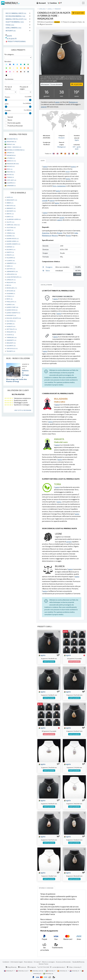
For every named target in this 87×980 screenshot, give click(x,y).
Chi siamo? (37, 962)
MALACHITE (11, 282)
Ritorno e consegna (48, 962)
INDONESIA (11, 155)
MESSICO (11, 166)
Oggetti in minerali (15, 22)
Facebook (22, 967)
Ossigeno (49, 267)
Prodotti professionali (16, 41)
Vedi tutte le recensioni (23, 410)
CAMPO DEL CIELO (13, 225)
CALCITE (10, 222)
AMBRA (10, 203)
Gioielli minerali (13, 28)
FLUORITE (11, 260)
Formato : (8, 110)
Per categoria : (9, 54)
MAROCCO (11, 161)
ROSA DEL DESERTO (14, 318)
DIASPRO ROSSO (13, 238)
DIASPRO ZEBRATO (13, 244)
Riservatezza (28, 962)
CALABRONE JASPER (14, 219)
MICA (9, 285)
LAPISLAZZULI (12, 274)
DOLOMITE (11, 249)
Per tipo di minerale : (8, 88)
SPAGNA (11, 153)
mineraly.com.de (37, 971)
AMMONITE (11, 208)
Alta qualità (11, 39)
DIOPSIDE (10, 247)
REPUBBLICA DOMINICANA (16, 150)
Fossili (10, 25)
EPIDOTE (10, 255)
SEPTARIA (10, 324)
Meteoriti (11, 31)
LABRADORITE (12, 271)
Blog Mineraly (11, 967)
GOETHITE (11, 269)
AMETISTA (11, 205)
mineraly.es (62, 971)
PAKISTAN (11, 172)
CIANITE (10, 230)
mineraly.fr (9, 971)
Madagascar (62, 147)
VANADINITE (11, 340)
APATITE (10, 214)
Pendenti (58, 9)
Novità (9, 36)
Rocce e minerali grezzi (16, 13)
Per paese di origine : (24, 88)
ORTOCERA (11, 291)
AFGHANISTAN (12, 139)
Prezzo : (8, 97)
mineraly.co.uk (22, 971)
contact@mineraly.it (59, 967)
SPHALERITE (11, 332)
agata (42, 655)
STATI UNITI (11, 180)
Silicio (48, 271)
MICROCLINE (12, 288)
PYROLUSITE (11, 302)
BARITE (10, 217)
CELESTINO (11, 227)
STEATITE (10, 335)
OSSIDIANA (11, 293)
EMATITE (10, 252)
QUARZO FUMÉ (12, 307)
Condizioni (6, 962)
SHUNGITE (11, 326)
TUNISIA (10, 177)
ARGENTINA (12, 142)
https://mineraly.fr (75, 967)
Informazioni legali (17, 962)
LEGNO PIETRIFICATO (14, 277)
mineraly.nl (75, 971)
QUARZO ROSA (12, 310)
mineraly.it (50, 971)
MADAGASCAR (13, 164)
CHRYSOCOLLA (12, 348)
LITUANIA (11, 158)
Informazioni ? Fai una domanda (51, 84)
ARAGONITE (11, 343)
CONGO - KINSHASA (14, 147)
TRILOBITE (11, 351)
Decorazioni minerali (15, 16)
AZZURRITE (11, 346)
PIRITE (9, 299)
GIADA (10, 266)
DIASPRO (10, 236)
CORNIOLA (11, 233)
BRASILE (11, 144)
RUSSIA (10, 174)
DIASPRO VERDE (12, 241)
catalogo (42, 9)
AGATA (10, 197)
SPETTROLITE (12, 329)
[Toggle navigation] (83, 3)
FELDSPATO (11, 258)
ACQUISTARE (78, 13)
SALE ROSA (11, 321)
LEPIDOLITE (11, 280)
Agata (77, 140)
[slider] (6, 100)
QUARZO (10, 304)
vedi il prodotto (49, 662)
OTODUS (10, 296)
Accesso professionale (63, 962)
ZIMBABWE (11, 186)
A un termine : (9, 79)
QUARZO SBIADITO (13, 313)
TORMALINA (11, 337)
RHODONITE (11, 315)
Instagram (32, 967)
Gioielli (50, 9)
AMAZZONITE (12, 200)
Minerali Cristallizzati (16, 19)
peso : (7, 104)
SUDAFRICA (11, 183)
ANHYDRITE (11, 211)
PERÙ (10, 169)
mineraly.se (48, 973)
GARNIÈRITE (11, 263)
